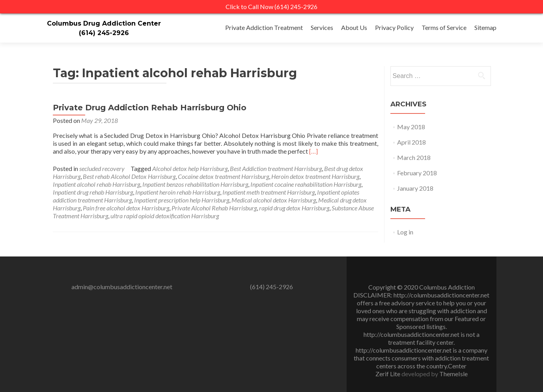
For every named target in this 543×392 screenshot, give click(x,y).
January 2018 (415, 188)
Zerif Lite (388, 374)
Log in (405, 232)
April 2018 (411, 142)
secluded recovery (102, 168)
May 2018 (411, 127)
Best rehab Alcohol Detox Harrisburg (129, 176)
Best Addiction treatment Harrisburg (276, 168)
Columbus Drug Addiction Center (104, 23)
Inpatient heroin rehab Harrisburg (178, 192)
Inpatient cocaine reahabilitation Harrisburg (306, 184)
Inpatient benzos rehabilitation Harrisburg (195, 184)
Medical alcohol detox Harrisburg (274, 200)
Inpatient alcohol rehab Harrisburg (96, 184)
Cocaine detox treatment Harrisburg (223, 176)
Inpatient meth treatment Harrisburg (269, 192)
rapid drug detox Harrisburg (294, 208)
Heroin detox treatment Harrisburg (315, 176)
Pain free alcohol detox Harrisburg (126, 208)
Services (322, 27)
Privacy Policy (394, 27)
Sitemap (485, 27)
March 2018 (414, 157)
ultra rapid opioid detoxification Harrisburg (165, 216)
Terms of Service (444, 27)
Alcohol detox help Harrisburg (190, 168)
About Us (354, 27)
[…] (313, 151)
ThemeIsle (453, 374)
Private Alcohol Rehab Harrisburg (214, 208)
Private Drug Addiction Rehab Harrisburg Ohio (150, 108)
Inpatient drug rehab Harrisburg (93, 192)
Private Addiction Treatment (264, 27)
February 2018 (417, 173)
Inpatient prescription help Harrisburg (182, 200)
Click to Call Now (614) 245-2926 (271, 7)
